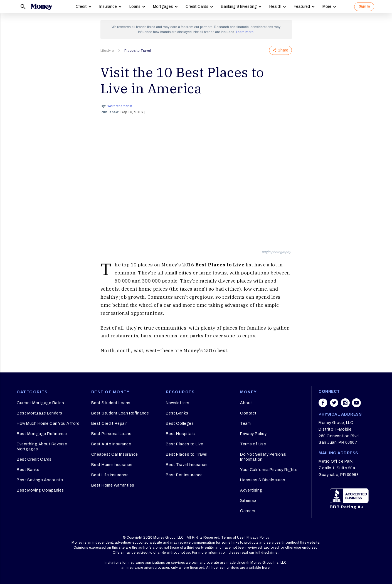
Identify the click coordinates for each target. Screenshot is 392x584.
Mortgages (163, 7)
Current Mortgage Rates (40, 403)
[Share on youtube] (356, 403)
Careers (248, 511)
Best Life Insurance (110, 475)
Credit (81, 7)
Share (280, 50)
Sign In (364, 6)
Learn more (245, 32)
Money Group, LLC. (169, 538)
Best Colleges (180, 424)
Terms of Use (253, 444)
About (246, 403)
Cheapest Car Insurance (115, 454)
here (266, 568)
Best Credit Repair (109, 424)
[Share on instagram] (345, 403)
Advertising (251, 490)
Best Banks (28, 470)
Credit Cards (197, 7)
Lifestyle (107, 51)
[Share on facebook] (323, 403)
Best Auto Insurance (111, 444)
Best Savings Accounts (40, 480)
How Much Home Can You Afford (48, 424)
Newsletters (178, 403)
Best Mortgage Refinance (42, 434)
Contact (248, 413)
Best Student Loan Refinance (120, 413)
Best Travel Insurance (187, 465)
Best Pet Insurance (184, 475)
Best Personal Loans (111, 434)
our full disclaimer (264, 553)
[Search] (23, 7)
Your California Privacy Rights (269, 470)
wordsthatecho (120, 106)
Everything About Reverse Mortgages (42, 447)
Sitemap (248, 501)
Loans (135, 7)
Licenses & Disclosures (263, 480)
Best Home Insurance (112, 465)
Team (245, 424)
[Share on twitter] (334, 403)
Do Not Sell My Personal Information (263, 457)
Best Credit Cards (34, 459)
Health (275, 7)
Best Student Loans (111, 403)
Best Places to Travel (187, 454)
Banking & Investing (239, 7)
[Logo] (41, 7)
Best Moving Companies (40, 490)
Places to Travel (138, 51)
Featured (302, 7)
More (327, 7)
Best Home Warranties (113, 485)
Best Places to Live (220, 265)
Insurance (108, 7)
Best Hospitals (180, 434)
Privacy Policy (253, 434)
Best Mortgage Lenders (40, 413)
